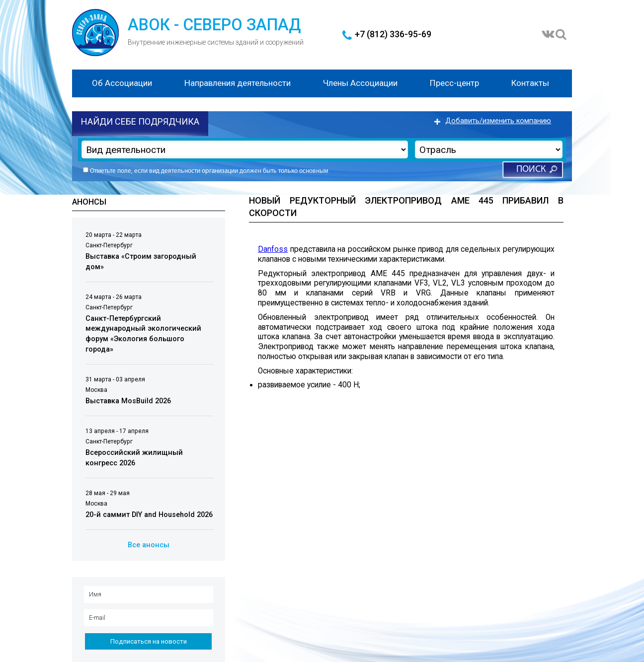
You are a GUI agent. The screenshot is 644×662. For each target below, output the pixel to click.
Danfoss (273, 249)
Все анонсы (149, 545)
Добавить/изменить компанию (498, 121)
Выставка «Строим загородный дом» (141, 262)
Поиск (531, 170)
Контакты (530, 83)
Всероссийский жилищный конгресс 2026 (134, 458)
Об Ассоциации (122, 83)
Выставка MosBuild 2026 (128, 401)
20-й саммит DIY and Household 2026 (149, 515)
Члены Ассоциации (360, 83)
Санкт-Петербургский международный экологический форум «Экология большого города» (143, 334)
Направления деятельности (238, 83)
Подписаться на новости (149, 641)
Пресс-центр (454, 83)
